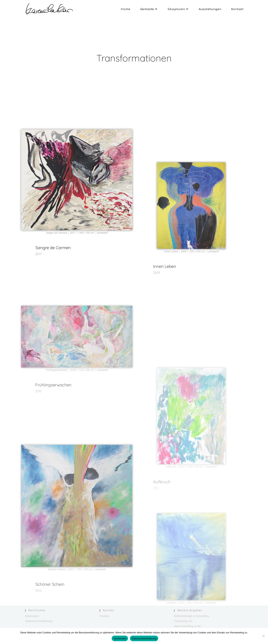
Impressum (32, 616)
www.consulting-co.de (188, 626)
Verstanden (120, 638)
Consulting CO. (184, 621)
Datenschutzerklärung (39, 621)
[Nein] (263, 636)
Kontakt (104, 616)
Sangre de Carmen (53, 261)
